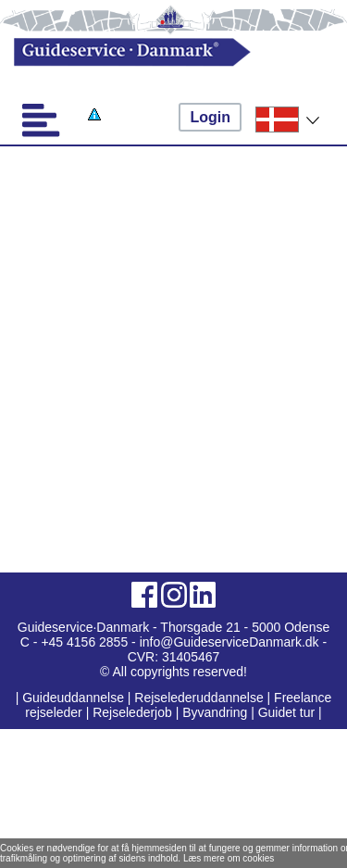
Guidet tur (286, 712)
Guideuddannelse (75, 698)
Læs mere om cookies (229, 858)
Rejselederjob (132, 712)
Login (210, 117)
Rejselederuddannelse (200, 698)
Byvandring (215, 712)
